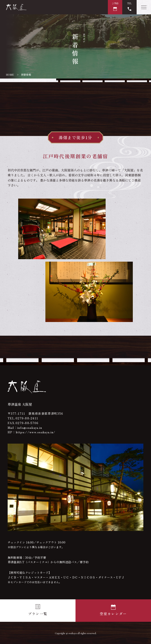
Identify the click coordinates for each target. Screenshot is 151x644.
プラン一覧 (38, 614)
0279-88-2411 (27, 418)
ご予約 (115, 3)
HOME (10, 74)
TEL (129, 3)
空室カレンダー (113, 614)
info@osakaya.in (30, 428)
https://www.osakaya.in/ (36, 432)
